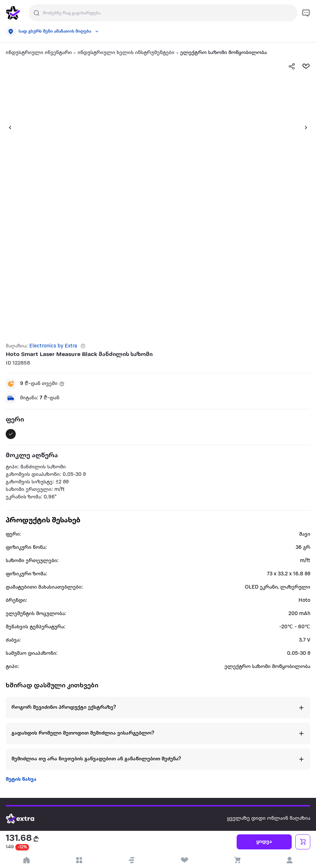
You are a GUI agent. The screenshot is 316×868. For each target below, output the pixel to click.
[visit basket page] (237, 860)
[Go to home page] (25, 819)
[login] (290, 860)
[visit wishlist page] (184, 860)
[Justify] (36, 13)
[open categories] (79, 860)
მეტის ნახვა (21, 779)
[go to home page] (13, 13)
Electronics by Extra (53, 346)
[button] (7, 127)
